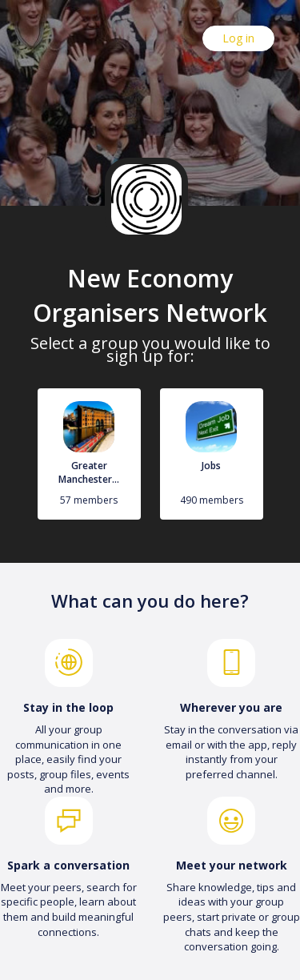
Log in (238, 38)
